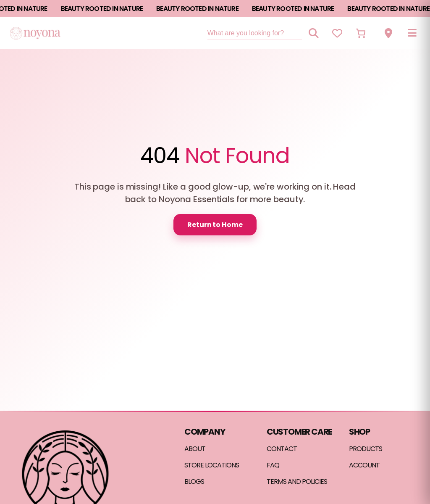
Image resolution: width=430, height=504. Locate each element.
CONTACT (282, 449)
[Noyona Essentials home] (35, 33)
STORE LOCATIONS (212, 465)
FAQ (273, 465)
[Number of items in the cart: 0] (361, 33)
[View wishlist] (337, 33)
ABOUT (195, 449)
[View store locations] (388, 33)
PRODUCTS (366, 449)
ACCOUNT (364, 465)
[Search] (314, 33)
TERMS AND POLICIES (297, 482)
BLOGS (194, 482)
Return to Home (215, 225)
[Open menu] (412, 33)
